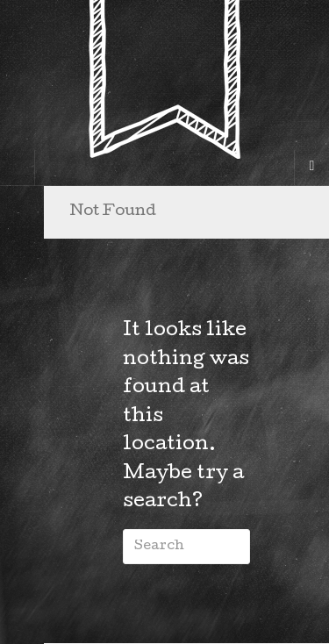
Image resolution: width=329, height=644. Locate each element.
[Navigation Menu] (311, 168)
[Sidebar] (18, 168)
